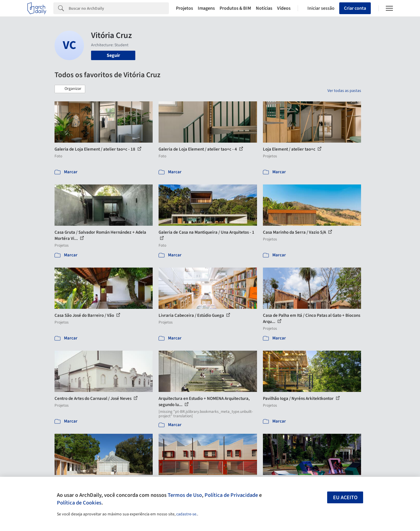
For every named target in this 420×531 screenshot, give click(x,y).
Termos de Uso (185, 495)
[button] (70, 89)
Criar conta (355, 8)
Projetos (185, 8)
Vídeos (284, 8)
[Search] (119, 8)
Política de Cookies (79, 503)
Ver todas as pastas (344, 91)
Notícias (264, 8)
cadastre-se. (187, 514)
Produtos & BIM (235, 8)
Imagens (206, 8)
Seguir (113, 55)
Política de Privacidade (231, 495)
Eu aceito (345, 498)
